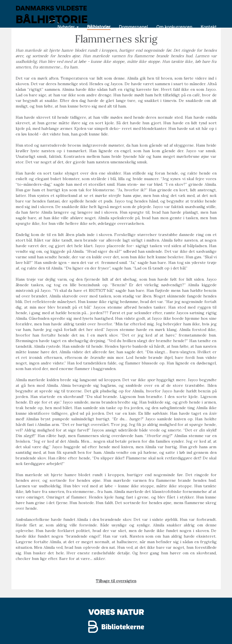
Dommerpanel (133, 26)
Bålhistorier (99, 26)
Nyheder (68, 26)
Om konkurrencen (174, 26)
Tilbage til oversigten (116, 581)
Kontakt (209, 26)
